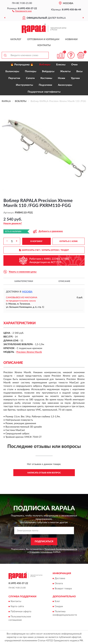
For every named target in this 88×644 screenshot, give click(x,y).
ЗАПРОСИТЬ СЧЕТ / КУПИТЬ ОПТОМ (44, 250)
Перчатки (14, 78)
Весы (79, 71)
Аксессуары (65, 85)
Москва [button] (27, 292)
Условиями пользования (41, 552)
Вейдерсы (48, 71)
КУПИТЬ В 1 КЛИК (69, 241)
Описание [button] (64, 281)
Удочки (75, 78)
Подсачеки (45, 85)
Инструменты (24, 85)
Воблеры (45, 65)
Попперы (31, 71)
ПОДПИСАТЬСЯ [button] (44, 542)
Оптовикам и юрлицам (43, 39)
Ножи (62, 78)
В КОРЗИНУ (36, 241)
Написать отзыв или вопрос (44, 473)
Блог (57, 602)
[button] (22, 11)
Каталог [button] (16, 39)
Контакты (44, 45)
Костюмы (46, 78)
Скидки (59, 607)
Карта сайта (17, 607)
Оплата (59, 584)
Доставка (60, 578)
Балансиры (12, 71)
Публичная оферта (21, 612)
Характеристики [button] (24, 281)
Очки (74, 65)
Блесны (61, 65)
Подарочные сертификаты (44, 92)
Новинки (71, 39)
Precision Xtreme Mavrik (29, 352)
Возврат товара (63, 589)
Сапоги (30, 78)
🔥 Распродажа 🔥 (22, 65)
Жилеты (65, 71)
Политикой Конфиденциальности (61, 549)
